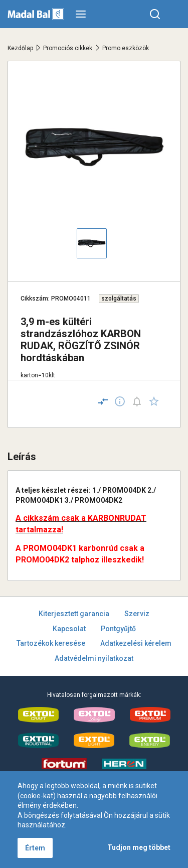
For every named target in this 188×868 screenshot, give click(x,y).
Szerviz (137, 614)
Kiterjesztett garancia (74, 614)
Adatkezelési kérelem (136, 643)
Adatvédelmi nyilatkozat (94, 658)
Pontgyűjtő (118, 629)
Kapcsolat (69, 629)
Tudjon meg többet (139, 847)
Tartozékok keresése (51, 643)
